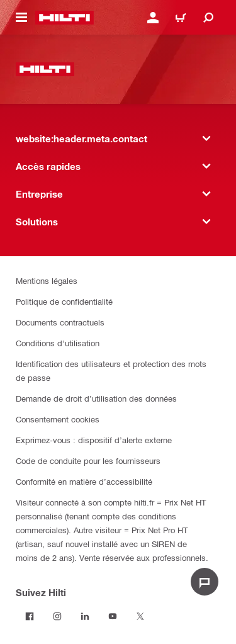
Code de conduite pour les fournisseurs (88, 460)
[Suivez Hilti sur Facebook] (30, 616)
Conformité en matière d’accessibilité (84, 481)
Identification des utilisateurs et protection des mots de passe (111, 370)
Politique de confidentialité (64, 301)
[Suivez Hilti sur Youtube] (113, 616)
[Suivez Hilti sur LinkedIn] (85, 616)
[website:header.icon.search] (208, 18)
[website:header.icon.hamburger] (21, 18)
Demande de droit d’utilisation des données (96, 398)
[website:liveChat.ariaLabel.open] (205, 582)
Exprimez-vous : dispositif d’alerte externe (94, 440)
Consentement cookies (58, 419)
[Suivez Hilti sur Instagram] (57, 616)
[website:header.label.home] (65, 18)
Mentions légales (47, 280)
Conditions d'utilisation (58, 343)
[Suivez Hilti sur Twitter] (140, 616)
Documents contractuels (60, 322)
